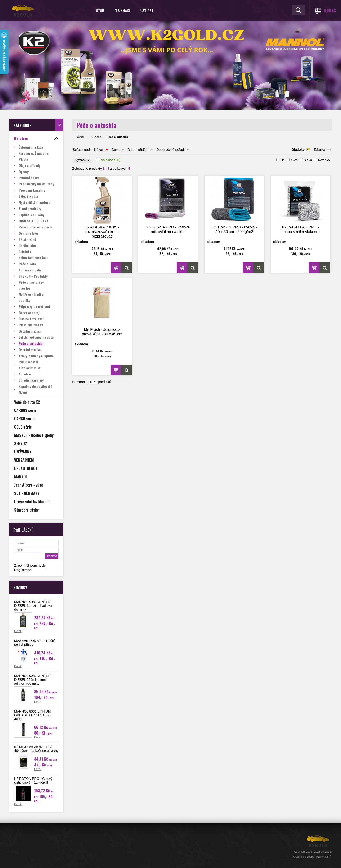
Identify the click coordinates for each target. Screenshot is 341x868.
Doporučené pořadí (170, 150)
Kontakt (146, 10)
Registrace (23, 570)
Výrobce (83, 160)
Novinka (324, 160)
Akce (294, 160)
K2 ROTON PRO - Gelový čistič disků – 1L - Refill (33, 781)
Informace (122, 10)
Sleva (308, 160)
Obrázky (298, 150)
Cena (115, 150)
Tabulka (319, 150)
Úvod (100, 10)
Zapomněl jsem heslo (30, 566)
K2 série (96, 137)
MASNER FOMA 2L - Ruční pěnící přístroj (34, 643)
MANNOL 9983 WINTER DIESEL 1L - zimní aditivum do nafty (34, 606)
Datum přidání (138, 150)
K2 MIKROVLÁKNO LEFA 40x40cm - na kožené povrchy (36, 749)
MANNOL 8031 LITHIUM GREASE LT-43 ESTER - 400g (33, 715)
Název (99, 150)
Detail (18, 631)
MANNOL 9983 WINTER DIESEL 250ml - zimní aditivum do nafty (32, 680)
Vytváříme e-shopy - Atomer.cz (312, 857)
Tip (282, 160)
